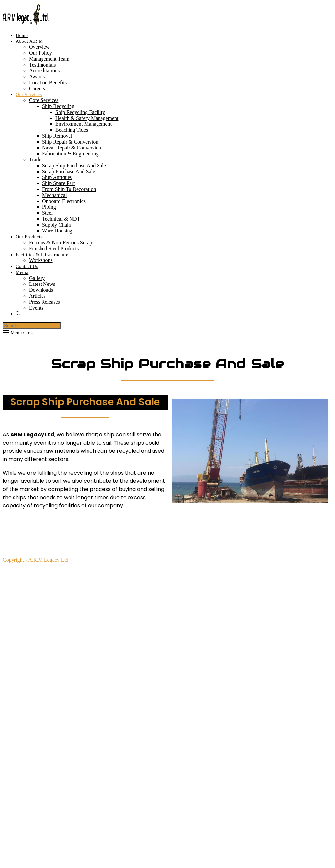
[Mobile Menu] (19, 333)
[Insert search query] (32, 325)
